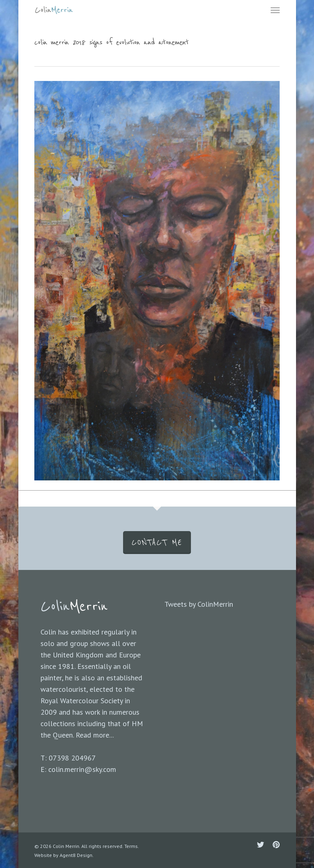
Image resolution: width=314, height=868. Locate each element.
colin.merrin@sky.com (82, 769)
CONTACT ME (157, 543)
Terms (131, 846)
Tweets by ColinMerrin (199, 604)
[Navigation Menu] (275, 10)
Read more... (95, 735)
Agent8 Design (76, 855)
